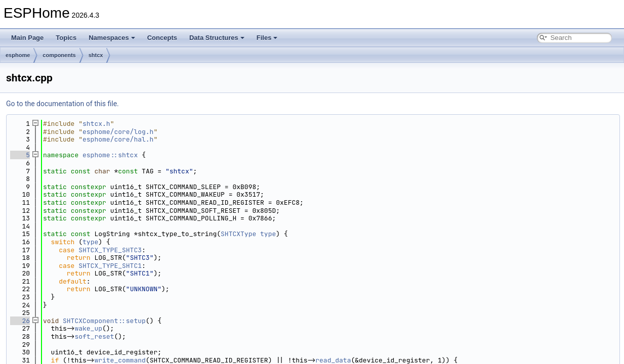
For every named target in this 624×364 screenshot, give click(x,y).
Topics (66, 38)
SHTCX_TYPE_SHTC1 (110, 266)
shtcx (96, 55)
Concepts (162, 38)
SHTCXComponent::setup (104, 321)
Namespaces (112, 38)
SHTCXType (238, 234)
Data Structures (217, 38)
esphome (18, 55)
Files (267, 38)
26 (20, 321)
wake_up (88, 328)
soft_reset (94, 336)
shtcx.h (96, 124)
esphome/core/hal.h (118, 139)
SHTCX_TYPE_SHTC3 (110, 250)
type (268, 234)
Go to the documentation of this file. (63, 104)
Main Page (27, 38)
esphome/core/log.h (118, 132)
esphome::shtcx (110, 155)
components (59, 55)
